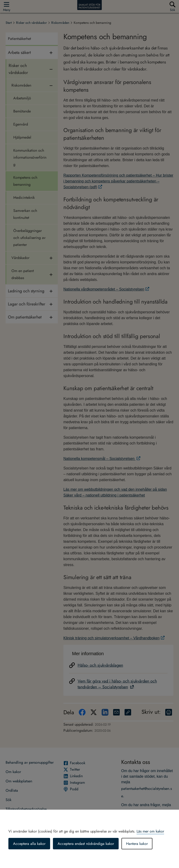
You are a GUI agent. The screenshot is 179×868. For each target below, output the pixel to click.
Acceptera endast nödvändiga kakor (86, 844)
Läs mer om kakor (150, 831)
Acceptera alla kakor (29, 844)
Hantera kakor (137, 844)
